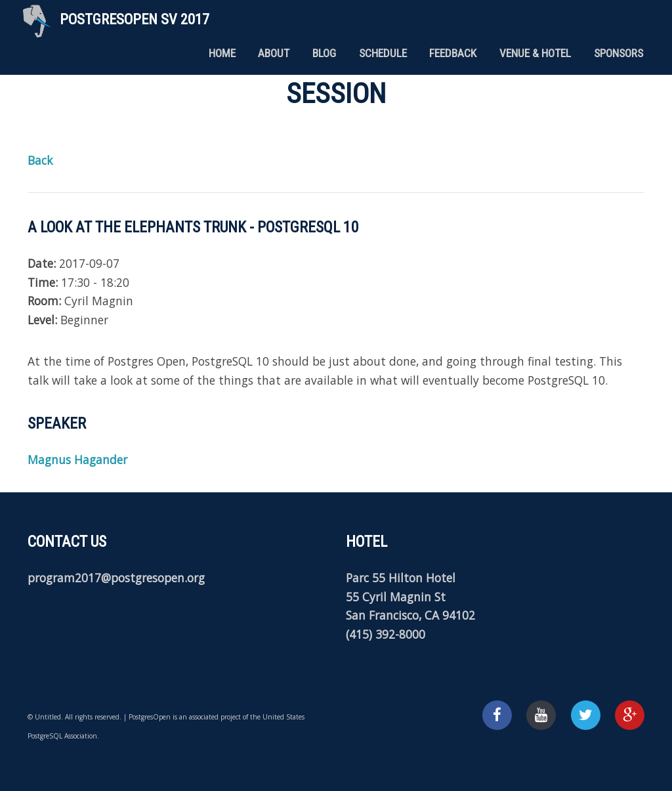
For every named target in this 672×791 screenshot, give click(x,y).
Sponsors (619, 53)
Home (222, 53)
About (274, 53)
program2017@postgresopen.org (116, 578)
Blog (324, 53)
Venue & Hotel (535, 53)
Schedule (383, 53)
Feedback (453, 53)
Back (40, 160)
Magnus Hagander (77, 460)
